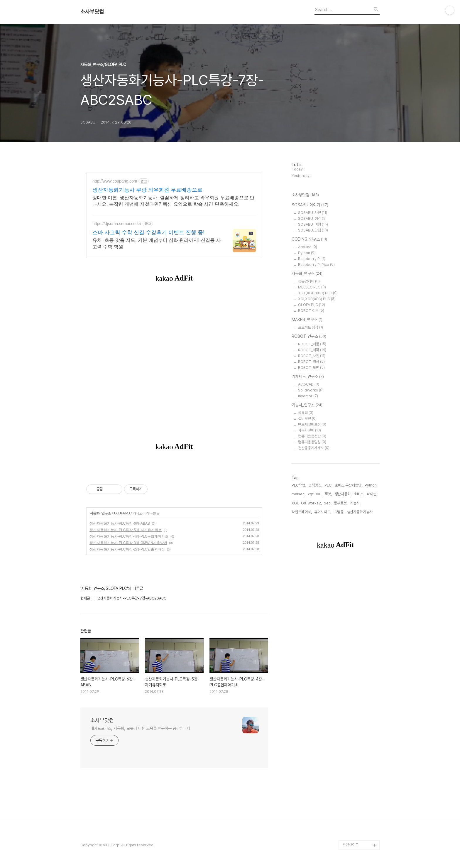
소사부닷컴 (92, 12)
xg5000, (315, 494)
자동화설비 (310, 430)
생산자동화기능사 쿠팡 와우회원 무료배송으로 (147, 190)
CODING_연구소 (309, 239)
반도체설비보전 (312, 424)
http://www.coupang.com (115, 181)
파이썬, (372, 494)
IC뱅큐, (339, 512)
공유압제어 (309, 281)
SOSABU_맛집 (313, 230)
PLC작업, (299, 485)
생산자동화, (343, 494)
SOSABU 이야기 (310, 205)
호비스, (359, 494)
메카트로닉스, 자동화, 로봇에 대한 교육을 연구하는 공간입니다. (141, 728)
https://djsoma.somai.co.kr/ (117, 224)
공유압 (306, 413)
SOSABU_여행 (313, 224)
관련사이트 (350, 845)
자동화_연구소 (100, 513)
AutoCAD (309, 384)
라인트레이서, (302, 512)
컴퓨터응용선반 (312, 436)
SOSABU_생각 (312, 218)
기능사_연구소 (307, 405)
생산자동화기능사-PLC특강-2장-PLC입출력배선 (127, 549)
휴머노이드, (323, 512)
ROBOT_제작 (312, 350)
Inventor (308, 396)
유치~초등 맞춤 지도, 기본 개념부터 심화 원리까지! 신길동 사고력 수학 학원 (157, 243)
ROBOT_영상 (311, 362)
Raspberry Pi (312, 259)
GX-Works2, (311, 503)
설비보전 (307, 419)
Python (307, 253)
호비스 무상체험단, (349, 485)
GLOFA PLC (123, 513)
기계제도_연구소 (308, 377)
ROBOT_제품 (312, 344)
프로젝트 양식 (311, 327)
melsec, (299, 494)
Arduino (308, 247)
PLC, (328, 485)
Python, (371, 485)
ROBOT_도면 (311, 368)
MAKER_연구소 (307, 320)
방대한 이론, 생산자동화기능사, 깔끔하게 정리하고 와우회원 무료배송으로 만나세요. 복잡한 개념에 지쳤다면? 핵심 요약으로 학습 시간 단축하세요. (173, 201)
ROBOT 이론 (311, 311)
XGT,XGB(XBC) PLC (318, 293)
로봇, (328, 494)
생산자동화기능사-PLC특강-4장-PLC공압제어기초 (129, 536)
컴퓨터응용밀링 (312, 442)
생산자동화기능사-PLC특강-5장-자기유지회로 (126, 530)
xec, (328, 503)
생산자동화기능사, (360, 512)
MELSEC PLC (312, 287)
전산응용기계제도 (314, 448)
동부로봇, (341, 503)
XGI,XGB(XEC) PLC (317, 299)
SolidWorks (311, 390)
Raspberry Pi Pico (316, 265)
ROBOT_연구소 (309, 337)
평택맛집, (315, 485)
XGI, (295, 503)
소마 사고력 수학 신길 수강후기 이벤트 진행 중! (148, 232)
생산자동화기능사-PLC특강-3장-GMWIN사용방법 (128, 543)
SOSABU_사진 (313, 213)
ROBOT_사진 (312, 356)
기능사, (355, 503)
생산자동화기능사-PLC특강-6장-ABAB (120, 523)
